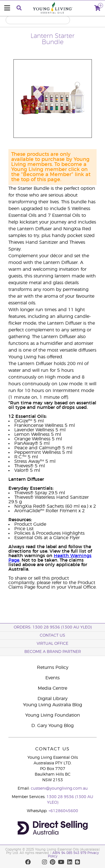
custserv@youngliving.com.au (59, 789)
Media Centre (53, 688)
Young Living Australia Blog (53, 705)
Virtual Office (53, 644)
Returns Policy (53, 667)
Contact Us (53, 635)
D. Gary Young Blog (53, 726)
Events (53, 678)
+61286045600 (63, 811)
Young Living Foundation (53, 715)
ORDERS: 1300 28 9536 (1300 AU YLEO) (53, 627)
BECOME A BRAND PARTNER (53, 652)
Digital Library (53, 699)
